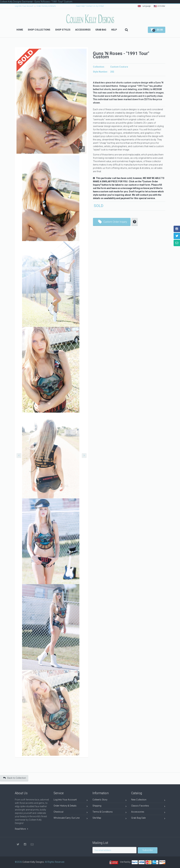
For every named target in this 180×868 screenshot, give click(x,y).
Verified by (126, 862)
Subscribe (148, 850)
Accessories (148, 812)
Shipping (110, 806)
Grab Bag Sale (148, 818)
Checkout (71, 812)
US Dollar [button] (159, 6)
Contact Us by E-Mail (95, 6)
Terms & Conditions (110, 812)
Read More (21, 829)
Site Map (110, 818)
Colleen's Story (110, 800)
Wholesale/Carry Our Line (71, 818)
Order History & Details (46, 6)
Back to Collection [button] (15, 778)
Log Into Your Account (24, 6)
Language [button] (144, 6)
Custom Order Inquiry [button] (113, 221)
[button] (157, 30)
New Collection (148, 800)
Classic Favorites (148, 806)
